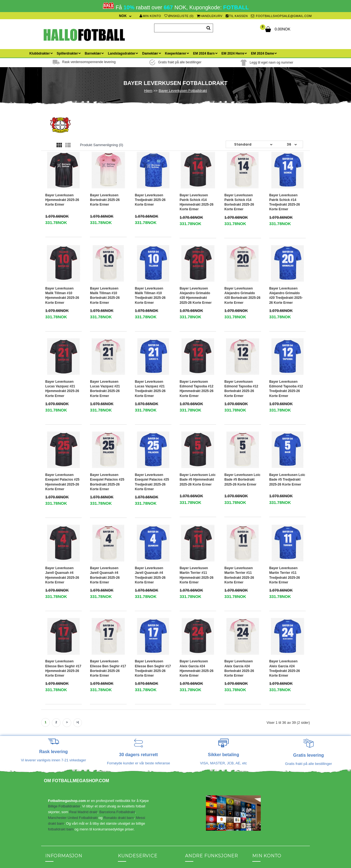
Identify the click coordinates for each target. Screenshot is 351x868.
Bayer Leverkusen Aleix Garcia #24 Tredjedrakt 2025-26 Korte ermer (285, 537)
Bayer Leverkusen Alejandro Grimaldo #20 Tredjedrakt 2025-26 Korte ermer (286, 295)
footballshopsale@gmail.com (281, 16)
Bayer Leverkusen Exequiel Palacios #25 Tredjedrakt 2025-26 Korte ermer (152, 417)
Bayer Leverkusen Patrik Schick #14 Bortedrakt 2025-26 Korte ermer (239, 202)
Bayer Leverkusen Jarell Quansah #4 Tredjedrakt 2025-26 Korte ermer (150, 477)
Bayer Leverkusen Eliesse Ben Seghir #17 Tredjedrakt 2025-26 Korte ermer (153, 537)
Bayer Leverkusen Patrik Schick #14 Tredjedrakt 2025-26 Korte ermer (285, 202)
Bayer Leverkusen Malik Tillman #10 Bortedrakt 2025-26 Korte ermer (105, 295)
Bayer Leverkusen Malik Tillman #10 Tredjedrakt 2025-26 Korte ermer (150, 295)
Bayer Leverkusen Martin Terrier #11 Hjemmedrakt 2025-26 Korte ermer (196, 477)
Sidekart (124, 739)
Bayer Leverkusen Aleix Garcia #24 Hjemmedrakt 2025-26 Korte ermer (196, 537)
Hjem (148, 91)
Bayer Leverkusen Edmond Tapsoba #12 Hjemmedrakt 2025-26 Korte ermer (196, 356)
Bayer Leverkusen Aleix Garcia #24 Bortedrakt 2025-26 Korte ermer (239, 537)
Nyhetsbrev (261, 764)
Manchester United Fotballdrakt (73, 687)
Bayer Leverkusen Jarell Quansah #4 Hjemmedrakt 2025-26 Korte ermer (62, 477)
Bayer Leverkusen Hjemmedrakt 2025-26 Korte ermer (62, 200)
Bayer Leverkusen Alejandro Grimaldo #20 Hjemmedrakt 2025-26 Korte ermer (196, 295)
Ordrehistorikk (263, 747)
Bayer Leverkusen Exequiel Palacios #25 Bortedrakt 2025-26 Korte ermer (107, 417)
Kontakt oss (55, 739)
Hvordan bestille (58, 764)
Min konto (150, 16)
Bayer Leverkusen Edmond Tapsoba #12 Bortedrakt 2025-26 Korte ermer (241, 356)
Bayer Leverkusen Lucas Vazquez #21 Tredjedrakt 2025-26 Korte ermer (150, 356)
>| (78, 591)
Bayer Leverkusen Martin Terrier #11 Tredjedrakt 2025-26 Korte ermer (285, 477)
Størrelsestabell (58, 780)
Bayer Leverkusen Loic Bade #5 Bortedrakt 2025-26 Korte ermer (242, 414)
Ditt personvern (57, 788)
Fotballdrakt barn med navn (199, 803)
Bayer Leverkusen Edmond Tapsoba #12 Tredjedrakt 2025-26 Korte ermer (286, 356)
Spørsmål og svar (59, 772)
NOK (123, 16)
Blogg (122, 747)
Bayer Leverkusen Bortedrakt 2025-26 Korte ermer (105, 200)
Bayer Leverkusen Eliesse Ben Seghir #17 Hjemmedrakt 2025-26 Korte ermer (63, 537)
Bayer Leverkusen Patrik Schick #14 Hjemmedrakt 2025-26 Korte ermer (196, 202)
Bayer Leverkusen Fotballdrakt (183, 91)
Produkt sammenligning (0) (102, 145)
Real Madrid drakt (83, 681)
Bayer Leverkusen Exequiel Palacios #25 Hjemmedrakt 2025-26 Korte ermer (62, 417)
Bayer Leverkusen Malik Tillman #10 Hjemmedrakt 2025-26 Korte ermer (62, 295)
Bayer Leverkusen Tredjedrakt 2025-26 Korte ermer (150, 200)
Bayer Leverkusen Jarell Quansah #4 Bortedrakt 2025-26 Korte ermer (105, 477)
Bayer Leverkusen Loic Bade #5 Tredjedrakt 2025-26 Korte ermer (287, 414)
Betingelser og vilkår (61, 747)
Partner (191, 739)
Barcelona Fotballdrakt (117, 681)
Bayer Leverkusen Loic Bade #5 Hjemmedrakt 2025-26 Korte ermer (198, 414)
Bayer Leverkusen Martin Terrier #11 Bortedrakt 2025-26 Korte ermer (239, 477)
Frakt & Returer (57, 755)
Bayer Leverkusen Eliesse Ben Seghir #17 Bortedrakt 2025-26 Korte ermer (108, 537)
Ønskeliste (261, 755)
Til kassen (237, 16)
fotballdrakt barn (61, 698)
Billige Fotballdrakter (64, 675)
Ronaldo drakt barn (119, 687)
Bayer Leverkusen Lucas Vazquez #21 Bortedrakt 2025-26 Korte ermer (105, 356)
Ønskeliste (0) (179, 16)
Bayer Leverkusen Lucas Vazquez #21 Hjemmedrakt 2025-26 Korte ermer (62, 356)
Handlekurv (210, 16)
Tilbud (190, 747)
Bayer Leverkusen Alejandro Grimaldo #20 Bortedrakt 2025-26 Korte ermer (242, 295)
